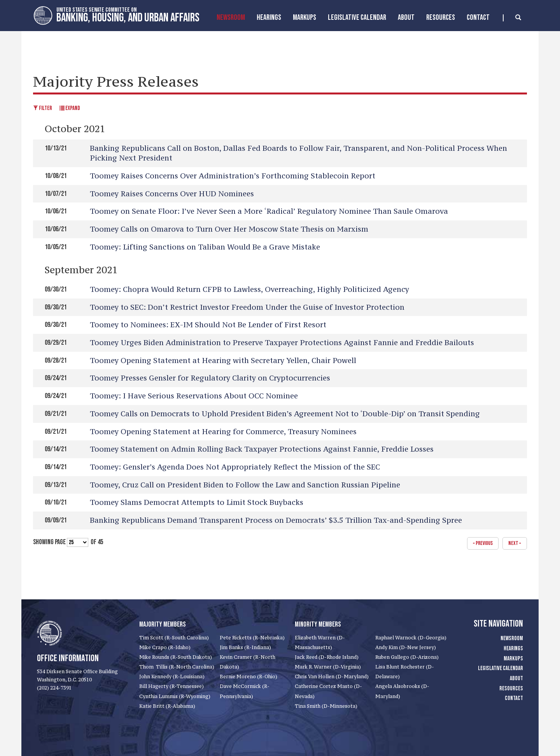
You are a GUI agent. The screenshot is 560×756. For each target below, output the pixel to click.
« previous (483, 543)
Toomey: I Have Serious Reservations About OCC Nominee (194, 396)
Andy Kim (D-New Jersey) (406, 647)
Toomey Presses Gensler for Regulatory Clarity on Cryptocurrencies (210, 378)
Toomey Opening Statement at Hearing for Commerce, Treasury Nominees (223, 431)
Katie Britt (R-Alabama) (167, 706)
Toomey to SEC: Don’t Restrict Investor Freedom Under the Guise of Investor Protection (247, 307)
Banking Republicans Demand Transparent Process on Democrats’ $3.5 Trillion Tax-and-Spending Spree (276, 520)
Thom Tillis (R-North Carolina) (177, 667)
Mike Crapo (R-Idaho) (165, 647)
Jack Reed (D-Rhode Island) (327, 657)
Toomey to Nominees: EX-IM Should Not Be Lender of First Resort (208, 325)
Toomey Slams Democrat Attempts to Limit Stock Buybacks (197, 502)
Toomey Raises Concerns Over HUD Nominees (172, 194)
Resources (441, 17)
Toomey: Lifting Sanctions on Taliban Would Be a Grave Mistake (205, 247)
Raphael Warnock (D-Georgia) (411, 638)
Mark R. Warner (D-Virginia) (328, 667)
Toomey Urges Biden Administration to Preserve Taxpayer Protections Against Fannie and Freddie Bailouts (282, 342)
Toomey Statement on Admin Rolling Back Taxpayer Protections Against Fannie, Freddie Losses (262, 449)
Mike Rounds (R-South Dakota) (176, 657)
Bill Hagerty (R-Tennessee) (171, 686)
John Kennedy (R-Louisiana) (172, 677)
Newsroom (231, 17)
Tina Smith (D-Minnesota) (326, 706)
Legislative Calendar (357, 17)
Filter (43, 108)
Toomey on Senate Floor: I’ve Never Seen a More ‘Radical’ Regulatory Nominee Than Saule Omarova (269, 211)
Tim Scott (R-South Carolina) (174, 638)
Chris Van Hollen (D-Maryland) (332, 677)
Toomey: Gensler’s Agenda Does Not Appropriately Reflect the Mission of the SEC (235, 467)
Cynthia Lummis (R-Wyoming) (175, 696)
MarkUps (304, 17)
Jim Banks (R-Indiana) (245, 647)
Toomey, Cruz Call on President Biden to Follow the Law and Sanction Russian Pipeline (245, 485)
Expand (70, 108)
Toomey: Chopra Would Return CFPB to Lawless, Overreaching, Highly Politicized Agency (249, 289)
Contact (478, 17)
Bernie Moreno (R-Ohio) (248, 677)
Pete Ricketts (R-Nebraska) (252, 638)
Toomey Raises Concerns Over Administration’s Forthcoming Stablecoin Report (233, 176)
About (406, 17)
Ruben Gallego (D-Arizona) (407, 657)
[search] (512, 18)
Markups (513, 659)
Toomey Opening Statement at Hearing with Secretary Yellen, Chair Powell (223, 360)
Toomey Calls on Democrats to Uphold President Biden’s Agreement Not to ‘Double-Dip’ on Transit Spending (285, 414)
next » (515, 543)
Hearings (269, 17)
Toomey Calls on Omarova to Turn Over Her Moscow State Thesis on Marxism (229, 229)
